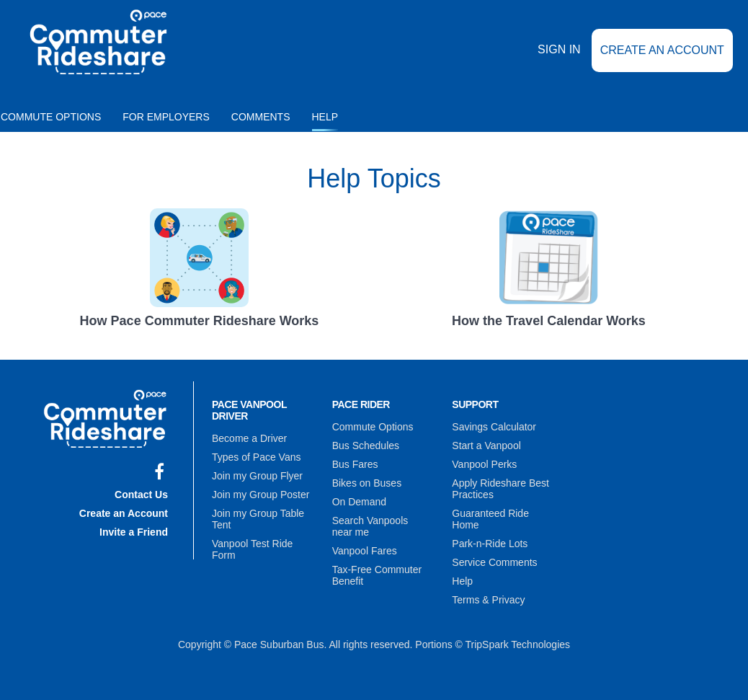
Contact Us (141, 495)
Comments (261, 117)
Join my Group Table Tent (258, 519)
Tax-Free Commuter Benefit (377, 575)
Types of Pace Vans (256, 457)
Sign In (559, 49)
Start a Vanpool (486, 446)
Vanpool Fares (365, 551)
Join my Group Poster (261, 495)
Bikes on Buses (367, 483)
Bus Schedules (366, 446)
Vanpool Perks (484, 464)
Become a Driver (249, 438)
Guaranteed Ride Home (490, 519)
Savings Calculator (494, 427)
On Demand (359, 502)
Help (325, 117)
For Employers (166, 117)
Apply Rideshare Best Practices (500, 489)
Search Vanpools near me (370, 526)
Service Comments (494, 562)
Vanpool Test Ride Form (252, 549)
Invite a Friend (134, 532)
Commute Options (373, 427)
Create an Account (662, 50)
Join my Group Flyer (257, 476)
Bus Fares (355, 464)
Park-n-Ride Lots (490, 544)
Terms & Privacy (488, 600)
